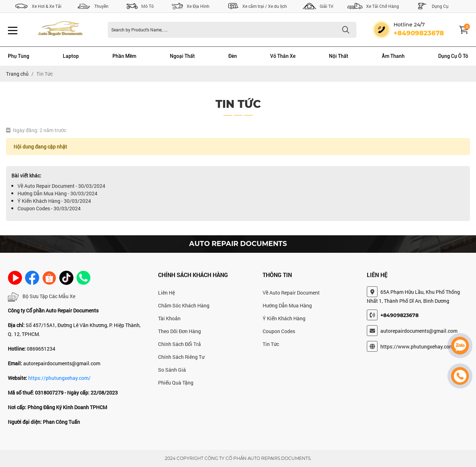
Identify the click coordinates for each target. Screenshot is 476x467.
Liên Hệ (166, 293)
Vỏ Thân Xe (283, 56)
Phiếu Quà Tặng (176, 383)
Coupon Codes (279, 331)
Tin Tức (271, 344)
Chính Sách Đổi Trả (179, 344)
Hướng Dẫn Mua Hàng (287, 305)
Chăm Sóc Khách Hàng (184, 305)
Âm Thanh (393, 56)
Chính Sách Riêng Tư (181, 357)
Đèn (233, 56)
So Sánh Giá (172, 370)
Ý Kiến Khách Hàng (284, 318)
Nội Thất (339, 56)
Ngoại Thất (182, 56)
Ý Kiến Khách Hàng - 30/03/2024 (54, 201)
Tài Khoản (169, 318)
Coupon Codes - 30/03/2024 (49, 208)
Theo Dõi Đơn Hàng (179, 331)
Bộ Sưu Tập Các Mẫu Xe (42, 297)
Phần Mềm (124, 56)
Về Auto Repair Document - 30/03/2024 (61, 186)
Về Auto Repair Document (291, 293)
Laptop (71, 56)
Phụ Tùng (19, 56)
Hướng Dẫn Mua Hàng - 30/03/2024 (57, 193)
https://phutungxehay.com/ (59, 378)
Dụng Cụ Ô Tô (453, 56)
